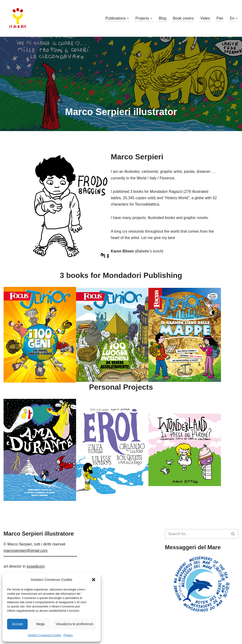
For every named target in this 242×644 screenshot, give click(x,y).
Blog (162, 18)
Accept (17, 624)
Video (205, 18)
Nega (40, 624)
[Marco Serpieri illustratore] (18, 18)
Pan (220, 18)
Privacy (68, 635)
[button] (94, 580)
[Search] (196, 551)
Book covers (183, 18)
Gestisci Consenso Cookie (45, 635)
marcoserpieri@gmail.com (26, 567)
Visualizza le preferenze (75, 624)
